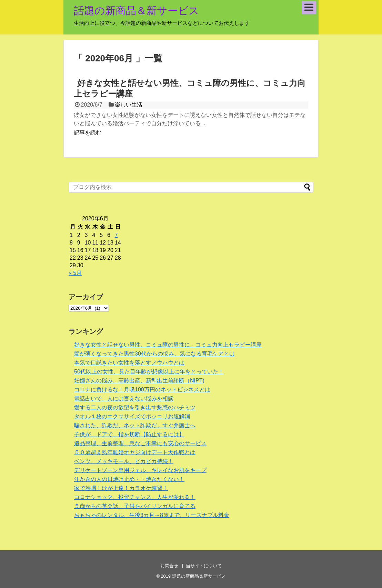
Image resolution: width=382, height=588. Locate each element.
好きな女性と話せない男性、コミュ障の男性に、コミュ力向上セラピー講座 (168, 345)
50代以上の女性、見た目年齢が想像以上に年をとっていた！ (149, 372)
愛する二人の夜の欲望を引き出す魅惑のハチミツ (135, 407)
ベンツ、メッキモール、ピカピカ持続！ (124, 461)
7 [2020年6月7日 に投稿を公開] (116, 235)
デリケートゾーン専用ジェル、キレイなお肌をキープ (140, 470)
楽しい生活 (129, 105)
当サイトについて (204, 566)
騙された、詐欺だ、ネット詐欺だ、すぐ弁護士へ (135, 425)
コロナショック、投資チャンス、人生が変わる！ (135, 497)
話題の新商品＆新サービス (137, 11)
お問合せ (169, 566)
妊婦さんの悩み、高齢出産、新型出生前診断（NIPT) (139, 381)
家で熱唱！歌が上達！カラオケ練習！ (121, 488)
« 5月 (75, 273)
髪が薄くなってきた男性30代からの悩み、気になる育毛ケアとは (154, 354)
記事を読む (88, 133)
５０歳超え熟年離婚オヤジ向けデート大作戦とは (135, 452)
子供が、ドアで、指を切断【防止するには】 (129, 434)
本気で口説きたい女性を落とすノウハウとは (129, 363)
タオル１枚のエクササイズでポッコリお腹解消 (132, 416)
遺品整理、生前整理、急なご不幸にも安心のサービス (140, 443)
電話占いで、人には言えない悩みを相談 (124, 398)
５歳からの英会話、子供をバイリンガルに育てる (135, 506)
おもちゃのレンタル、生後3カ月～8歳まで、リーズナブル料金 (152, 515)
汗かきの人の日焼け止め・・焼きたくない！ (129, 479)
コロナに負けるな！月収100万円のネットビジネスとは (142, 390)
